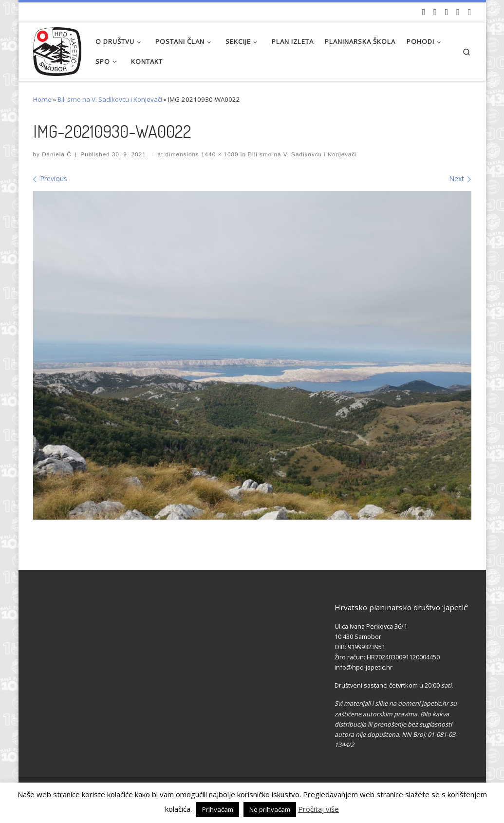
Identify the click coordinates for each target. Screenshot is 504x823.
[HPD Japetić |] (57, 49)
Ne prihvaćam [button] (270, 809)
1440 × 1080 (219, 154)
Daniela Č (56, 154)
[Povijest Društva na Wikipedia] (458, 12)
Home (42, 99)
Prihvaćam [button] (218, 809)
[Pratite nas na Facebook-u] (435, 12)
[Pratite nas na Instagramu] (447, 12)
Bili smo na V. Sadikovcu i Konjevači (110, 99)
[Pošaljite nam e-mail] (470, 12)
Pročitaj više (318, 809)
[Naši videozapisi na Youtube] (424, 12)
